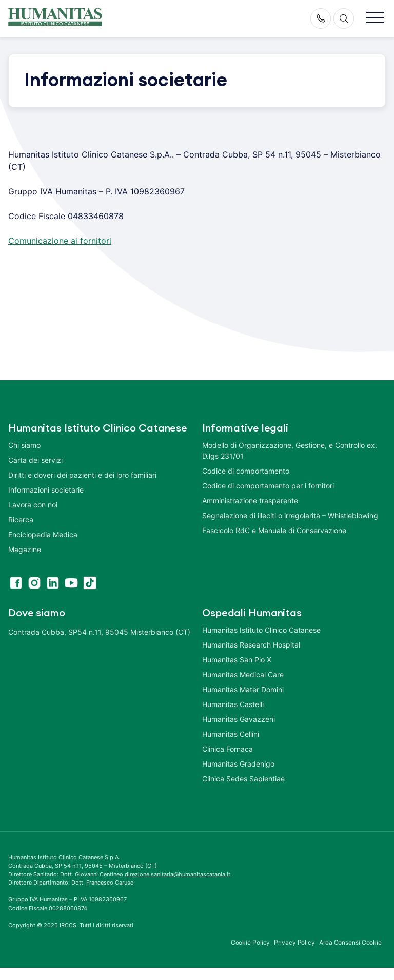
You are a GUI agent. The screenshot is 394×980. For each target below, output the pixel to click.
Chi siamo (24, 445)
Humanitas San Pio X (237, 660)
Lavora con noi (33, 505)
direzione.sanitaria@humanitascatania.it (178, 874)
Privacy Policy (294, 942)
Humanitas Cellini (231, 734)
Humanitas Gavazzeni (239, 719)
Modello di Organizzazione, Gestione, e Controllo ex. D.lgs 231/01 (290, 450)
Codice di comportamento (246, 471)
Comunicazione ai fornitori (60, 241)
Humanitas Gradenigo (238, 764)
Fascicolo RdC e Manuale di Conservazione (274, 530)
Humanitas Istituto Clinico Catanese (261, 630)
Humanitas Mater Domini (243, 689)
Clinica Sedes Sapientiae (243, 779)
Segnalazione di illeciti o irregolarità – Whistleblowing (290, 515)
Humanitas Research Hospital (251, 645)
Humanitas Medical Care (243, 674)
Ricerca (21, 520)
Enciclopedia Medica (43, 534)
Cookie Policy (251, 942)
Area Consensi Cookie (350, 942)
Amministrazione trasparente (250, 501)
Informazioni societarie (46, 490)
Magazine (25, 549)
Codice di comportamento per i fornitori (268, 486)
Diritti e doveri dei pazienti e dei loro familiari (83, 475)
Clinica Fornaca (228, 749)
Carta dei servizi (35, 460)
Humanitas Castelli (233, 704)
